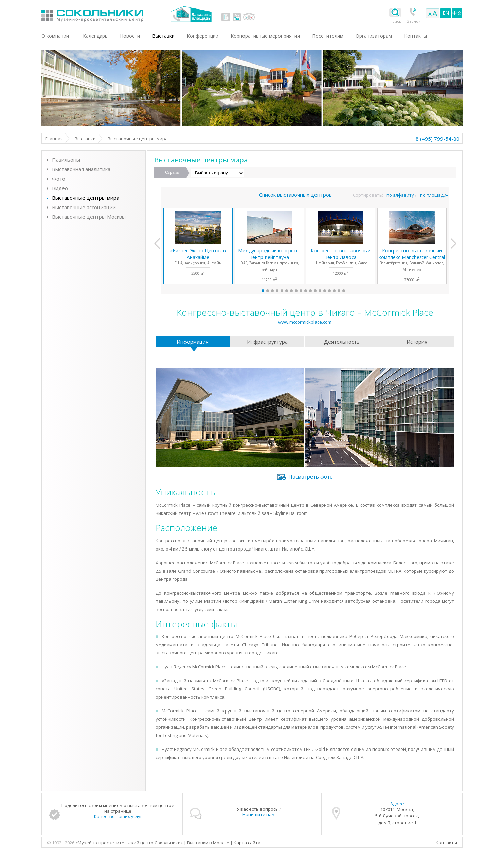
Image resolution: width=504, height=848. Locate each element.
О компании (55, 36)
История (417, 342)
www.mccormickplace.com (305, 322)
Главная (54, 139)
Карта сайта (247, 843)
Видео (60, 188)
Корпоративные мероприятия (265, 36)
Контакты (446, 843)
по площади (433, 195)
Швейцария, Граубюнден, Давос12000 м (341, 261)
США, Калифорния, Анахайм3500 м (198, 261)
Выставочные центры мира (86, 198)
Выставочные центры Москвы (89, 217)
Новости (130, 36)
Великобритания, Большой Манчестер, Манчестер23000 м (412, 265)
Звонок (414, 21)
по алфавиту (400, 195)
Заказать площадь (191, 14)
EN (446, 13)
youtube (237, 17)
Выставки (85, 139)
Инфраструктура (267, 342)
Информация (193, 342)
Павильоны (66, 160)
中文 (457, 13)
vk (226, 17)
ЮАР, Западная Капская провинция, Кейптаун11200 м (269, 265)
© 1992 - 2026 (61, 843)
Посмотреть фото (311, 476)
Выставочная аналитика (81, 169)
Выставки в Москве (120, 14)
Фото (59, 179)
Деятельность (342, 342)
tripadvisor (249, 17)
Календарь (95, 36)
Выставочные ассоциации (84, 207)
